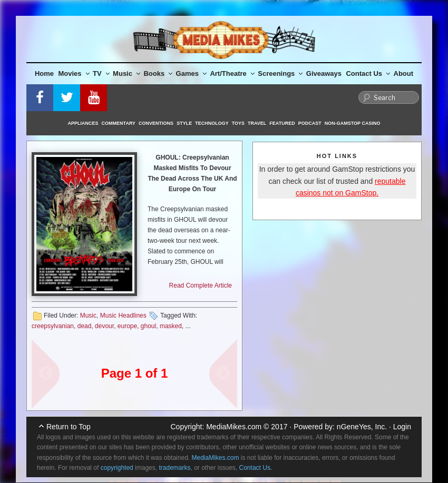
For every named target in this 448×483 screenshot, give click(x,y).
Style (184, 123)
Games (191, 73)
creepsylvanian (53, 326)
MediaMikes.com (234, 427)
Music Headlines (123, 316)
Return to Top (69, 427)
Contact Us (368, 73)
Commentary (119, 123)
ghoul (148, 326)
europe (127, 326)
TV (101, 73)
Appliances (83, 123)
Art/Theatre (232, 73)
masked (171, 326)
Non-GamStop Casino (353, 123)
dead (85, 326)
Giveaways (324, 73)
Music (126, 73)
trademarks (174, 468)
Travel (257, 123)
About (404, 73)
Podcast (310, 123)
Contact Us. (256, 468)
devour (104, 326)
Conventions (156, 123)
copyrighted (117, 468)
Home (44, 73)
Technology (212, 123)
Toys (238, 123)
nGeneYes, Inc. (362, 427)
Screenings (280, 73)
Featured (282, 123)
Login (402, 427)
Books (158, 73)
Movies (74, 73)
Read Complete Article (201, 285)
